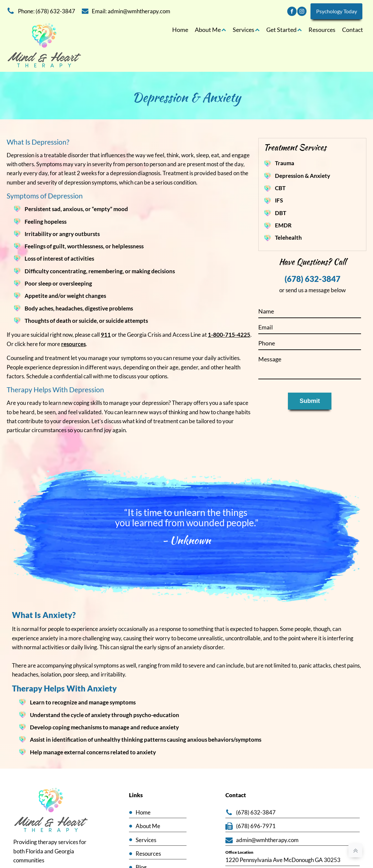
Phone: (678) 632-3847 (47, 11)
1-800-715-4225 (229, 335)
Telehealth (288, 238)
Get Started (284, 30)
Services (246, 30)
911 (106, 335)
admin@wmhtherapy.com (267, 841)
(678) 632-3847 (312, 280)
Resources (322, 30)
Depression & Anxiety (303, 176)
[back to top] (355, 850)
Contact (353, 30)
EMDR (283, 226)
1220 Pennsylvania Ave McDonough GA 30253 (283, 861)
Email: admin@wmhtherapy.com (131, 11)
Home (180, 30)
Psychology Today (336, 11)
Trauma (285, 163)
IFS (279, 201)
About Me (210, 30)
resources (73, 344)
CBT (280, 188)
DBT (281, 213)
